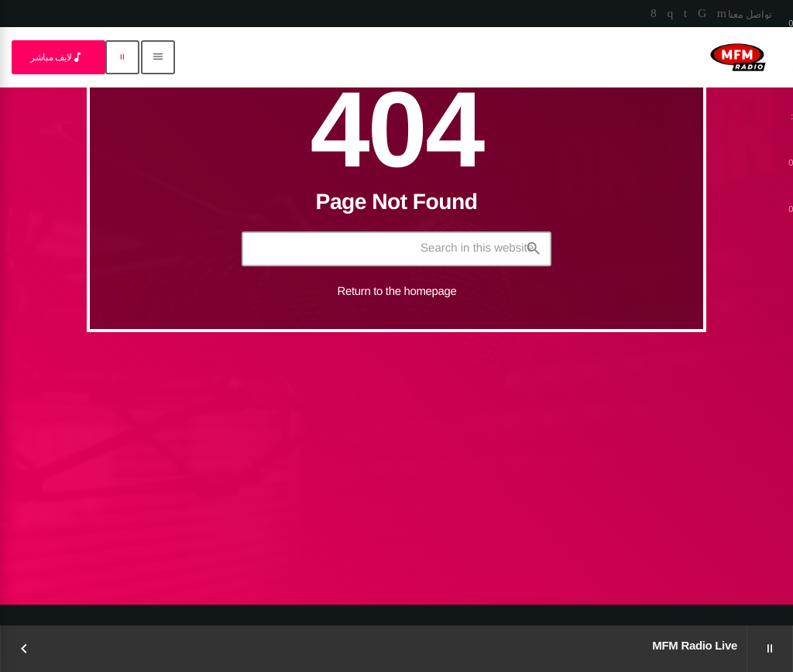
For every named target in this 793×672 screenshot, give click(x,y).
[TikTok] (702, 14)
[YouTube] (722, 14)
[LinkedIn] (685, 14)
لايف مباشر (57, 57)
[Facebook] (653, 14)
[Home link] (738, 57)
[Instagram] (669, 14)
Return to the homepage (397, 291)
